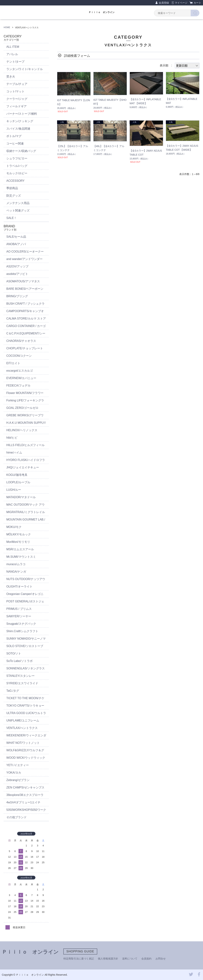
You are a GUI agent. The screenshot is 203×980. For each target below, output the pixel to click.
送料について (130, 959)
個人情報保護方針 (108, 959)
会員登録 (164, 3)
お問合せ (161, 959)
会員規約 (146, 959)
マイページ (181, 3)
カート (197, 3)
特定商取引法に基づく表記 (79, 959)
